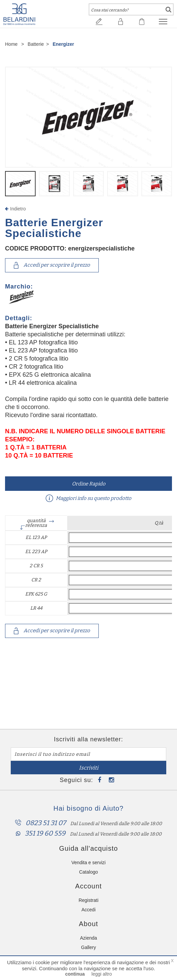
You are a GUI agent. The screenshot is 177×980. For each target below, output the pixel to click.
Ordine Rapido (89, 484)
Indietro (15, 209)
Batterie (36, 44)
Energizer (63, 44)
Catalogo (88, 872)
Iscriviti (89, 768)
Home (11, 44)
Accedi (88, 910)
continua (75, 974)
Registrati (88, 900)
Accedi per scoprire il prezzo (52, 265)
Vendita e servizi (89, 863)
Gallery (88, 947)
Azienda (88, 938)
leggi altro (102, 974)
